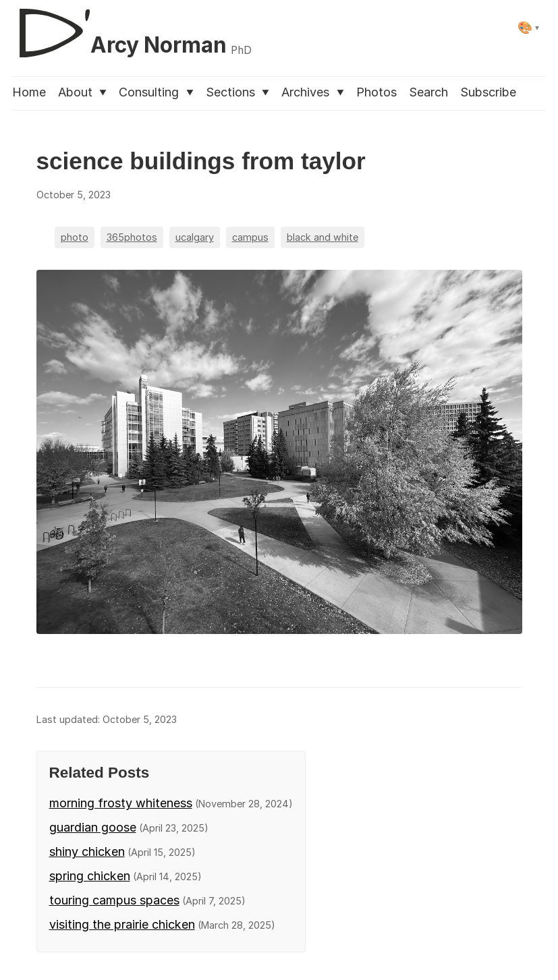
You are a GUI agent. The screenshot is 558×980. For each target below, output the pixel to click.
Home (29, 92)
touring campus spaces (114, 900)
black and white (323, 237)
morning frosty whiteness (121, 803)
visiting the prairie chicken (122, 924)
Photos (376, 92)
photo (75, 237)
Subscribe (488, 92)
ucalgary (195, 237)
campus (250, 237)
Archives (312, 92)
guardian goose (93, 827)
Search (428, 92)
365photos (132, 237)
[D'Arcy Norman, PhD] (132, 28)
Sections (238, 92)
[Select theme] (529, 27)
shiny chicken (87, 852)
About (82, 92)
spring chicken (90, 876)
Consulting (156, 92)
